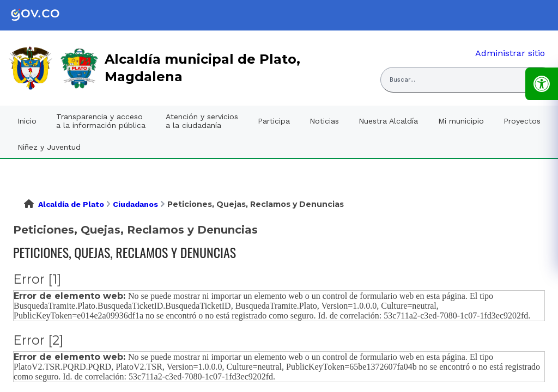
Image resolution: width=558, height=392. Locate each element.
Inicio (27, 121)
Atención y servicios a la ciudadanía (202, 121)
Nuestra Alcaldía (388, 121)
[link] (44, 15)
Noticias (324, 121)
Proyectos (522, 121)
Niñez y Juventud (49, 147)
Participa (274, 121)
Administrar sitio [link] (510, 53)
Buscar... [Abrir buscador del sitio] (402, 80)
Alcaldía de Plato (71, 204)
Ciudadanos (135, 204)
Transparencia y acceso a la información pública (101, 121)
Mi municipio (461, 121)
